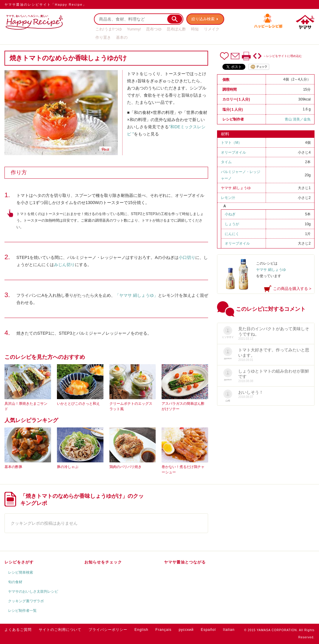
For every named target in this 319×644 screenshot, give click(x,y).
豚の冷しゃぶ (68, 467)
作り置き (103, 37)
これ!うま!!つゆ (109, 29)
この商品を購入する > (292, 289)
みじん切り (64, 265)
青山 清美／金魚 (298, 119)
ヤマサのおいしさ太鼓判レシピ (33, 592)
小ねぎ (230, 214)
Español (208, 630)
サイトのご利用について (60, 630)
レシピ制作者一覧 (22, 611)
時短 (195, 29)
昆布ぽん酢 (176, 29)
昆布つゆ (154, 29)
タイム (226, 162)
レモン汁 (228, 198)
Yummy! (134, 29)
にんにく (232, 234)
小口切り (187, 257)
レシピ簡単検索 (21, 572)
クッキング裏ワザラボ (26, 601)
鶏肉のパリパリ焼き (126, 467)
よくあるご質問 (18, 630)
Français (163, 630)
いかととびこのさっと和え (78, 404)
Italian (229, 630)
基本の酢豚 (13, 467)
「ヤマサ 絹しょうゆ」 (137, 295)
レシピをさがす (19, 562)
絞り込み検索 (203, 19)
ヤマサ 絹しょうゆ (236, 188)
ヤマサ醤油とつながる (185, 562)
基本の (122, 37)
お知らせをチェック (103, 562)
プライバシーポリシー (108, 630)
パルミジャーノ (233, 172)
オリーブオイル (233, 152)
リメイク (212, 29)
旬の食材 (15, 582)
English (141, 630)
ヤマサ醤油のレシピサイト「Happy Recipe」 (45, 4)
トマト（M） (231, 143)
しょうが (232, 224)
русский (186, 630)
